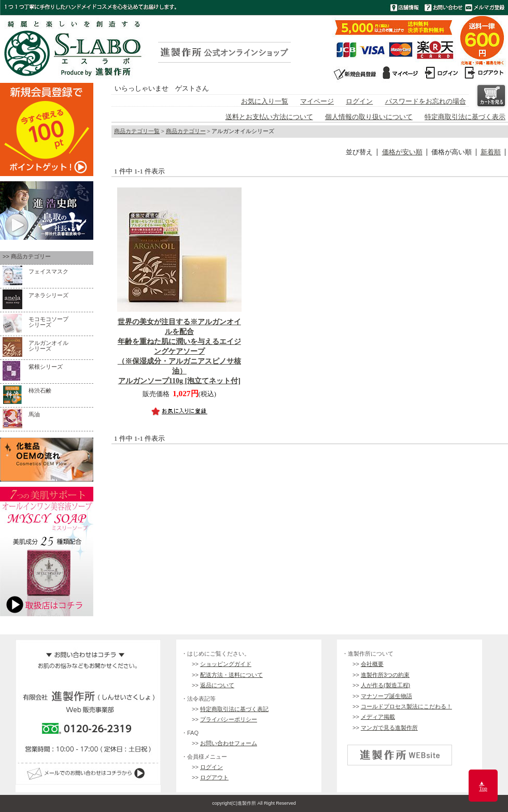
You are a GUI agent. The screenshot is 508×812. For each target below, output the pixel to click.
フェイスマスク (48, 271)
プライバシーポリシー (229, 719)
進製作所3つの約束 (385, 675)
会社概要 (372, 664)
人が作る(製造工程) (385, 685)
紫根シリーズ (46, 367)
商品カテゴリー (186, 131)
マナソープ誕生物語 (386, 696)
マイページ (317, 102)
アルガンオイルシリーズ (48, 346)
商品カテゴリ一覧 (137, 131)
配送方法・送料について (231, 675)
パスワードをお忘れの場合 (426, 102)
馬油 (34, 414)
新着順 (491, 152)
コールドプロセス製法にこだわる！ (406, 706)
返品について (217, 685)
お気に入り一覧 (265, 102)
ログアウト (214, 777)
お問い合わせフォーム (229, 743)
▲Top (483, 786)
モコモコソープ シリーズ (48, 322)
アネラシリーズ (48, 295)
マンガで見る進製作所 (389, 728)
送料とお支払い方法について (269, 117)
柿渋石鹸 (40, 390)
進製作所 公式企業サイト (400, 755)
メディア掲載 (378, 717)
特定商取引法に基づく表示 (465, 117)
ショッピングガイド (226, 664)
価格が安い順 (402, 152)
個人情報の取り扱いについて (369, 117)
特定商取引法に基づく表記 (234, 709)
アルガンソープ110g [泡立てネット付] (179, 351)
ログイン (359, 102)
